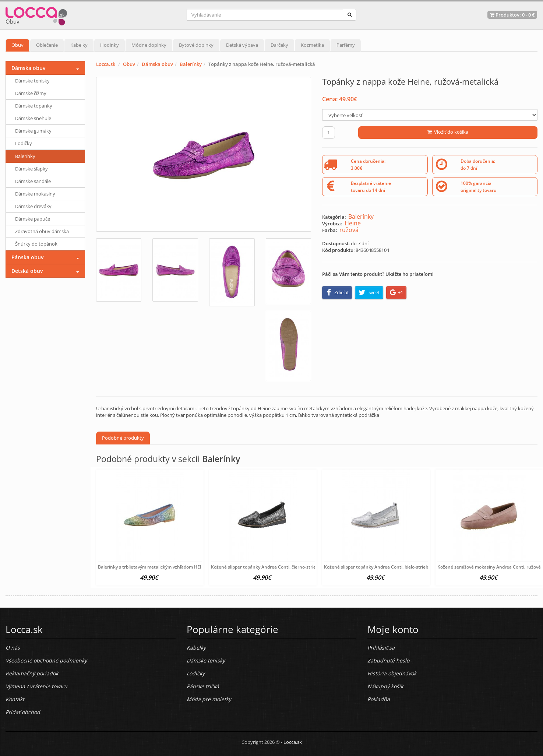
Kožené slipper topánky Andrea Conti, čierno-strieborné (270, 567)
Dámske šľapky (31, 169)
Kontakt (15, 699)
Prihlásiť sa (381, 648)
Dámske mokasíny (35, 194)
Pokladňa (379, 699)
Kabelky (79, 45)
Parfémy (346, 45)
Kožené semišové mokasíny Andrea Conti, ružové (489, 567)
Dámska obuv (157, 64)
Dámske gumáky (33, 131)
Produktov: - (512, 15)
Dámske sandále (33, 181)
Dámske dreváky (33, 206)
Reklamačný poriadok (32, 673)
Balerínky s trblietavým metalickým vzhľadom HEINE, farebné (162, 567)
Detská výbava (242, 45)
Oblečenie (47, 45)
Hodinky (110, 45)
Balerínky (191, 64)
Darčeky (279, 45)
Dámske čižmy (31, 93)
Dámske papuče (33, 219)
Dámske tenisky (32, 81)
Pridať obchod (23, 712)
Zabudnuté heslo (388, 660)
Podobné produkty (123, 438)
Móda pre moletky (209, 699)
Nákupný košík (385, 686)
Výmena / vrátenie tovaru (36, 686)
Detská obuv (27, 271)
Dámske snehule (33, 118)
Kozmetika (312, 45)
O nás (13, 648)
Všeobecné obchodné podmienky (46, 660)
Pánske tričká (203, 686)
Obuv (17, 45)
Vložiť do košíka (448, 132)
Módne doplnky (149, 45)
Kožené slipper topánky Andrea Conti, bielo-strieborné (381, 567)
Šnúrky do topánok (36, 244)
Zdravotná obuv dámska (42, 231)
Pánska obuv (27, 257)
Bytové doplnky (196, 45)
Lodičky (24, 143)
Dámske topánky (34, 106)
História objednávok (392, 673)
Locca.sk (106, 64)
